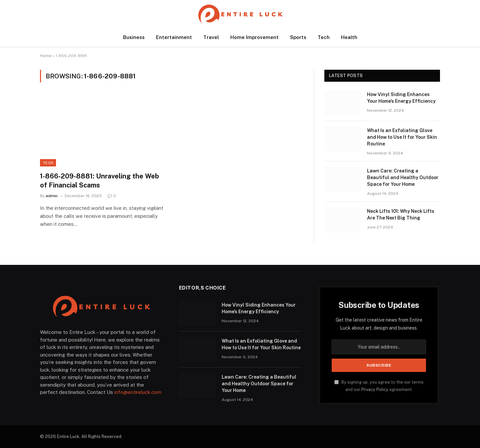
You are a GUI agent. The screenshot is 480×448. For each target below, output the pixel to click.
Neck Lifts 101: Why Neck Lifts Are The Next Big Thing (401, 214)
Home (46, 56)
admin (52, 196)
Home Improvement (254, 37)
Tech (324, 37)
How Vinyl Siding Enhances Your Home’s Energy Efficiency (401, 98)
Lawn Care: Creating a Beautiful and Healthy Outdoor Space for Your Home (403, 177)
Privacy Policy (375, 389)
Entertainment (174, 37)
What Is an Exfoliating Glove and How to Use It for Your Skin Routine (402, 137)
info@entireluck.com (138, 392)
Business (134, 37)
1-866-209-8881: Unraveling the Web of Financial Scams (99, 181)
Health (349, 37)
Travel (211, 37)
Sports (298, 37)
